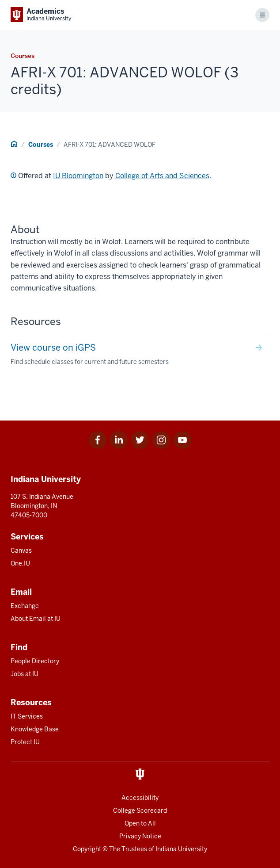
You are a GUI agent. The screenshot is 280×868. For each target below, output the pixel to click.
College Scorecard (140, 811)
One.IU (20, 563)
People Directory (35, 661)
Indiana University (181, 849)
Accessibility (140, 798)
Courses (41, 145)
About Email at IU (36, 619)
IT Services (27, 716)
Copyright (87, 849)
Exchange (25, 606)
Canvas (21, 551)
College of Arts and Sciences (162, 176)
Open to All (140, 823)
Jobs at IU (25, 674)
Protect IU (25, 742)
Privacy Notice (140, 836)
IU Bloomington (78, 176)
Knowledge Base (35, 729)
